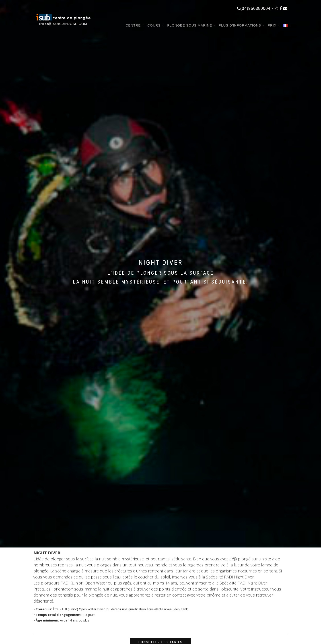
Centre (133, 25)
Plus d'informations (240, 25)
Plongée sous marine (190, 25)
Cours (154, 25)
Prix (272, 25)
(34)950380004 (254, 8)
